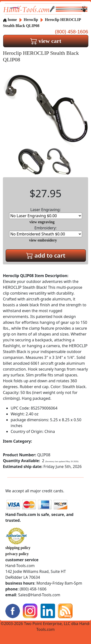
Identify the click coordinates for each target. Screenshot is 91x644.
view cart (46, 41)
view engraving (42, 222)
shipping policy (18, 548)
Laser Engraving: (46, 213)
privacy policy (17, 554)
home (10, 20)
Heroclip (31, 20)
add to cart (46, 255)
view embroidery (43, 240)
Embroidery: (46, 231)
